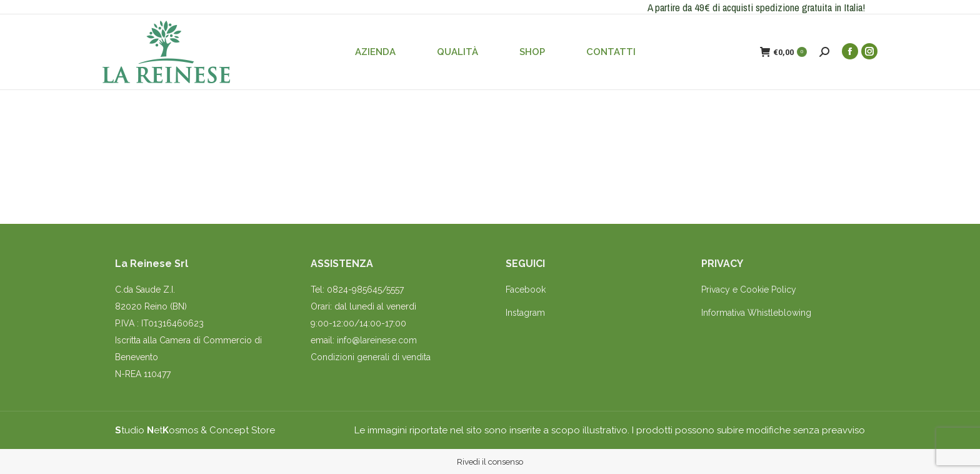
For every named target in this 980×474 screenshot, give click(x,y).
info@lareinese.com (377, 340)
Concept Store (242, 430)
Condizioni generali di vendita (371, 357)
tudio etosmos (157, 430)
